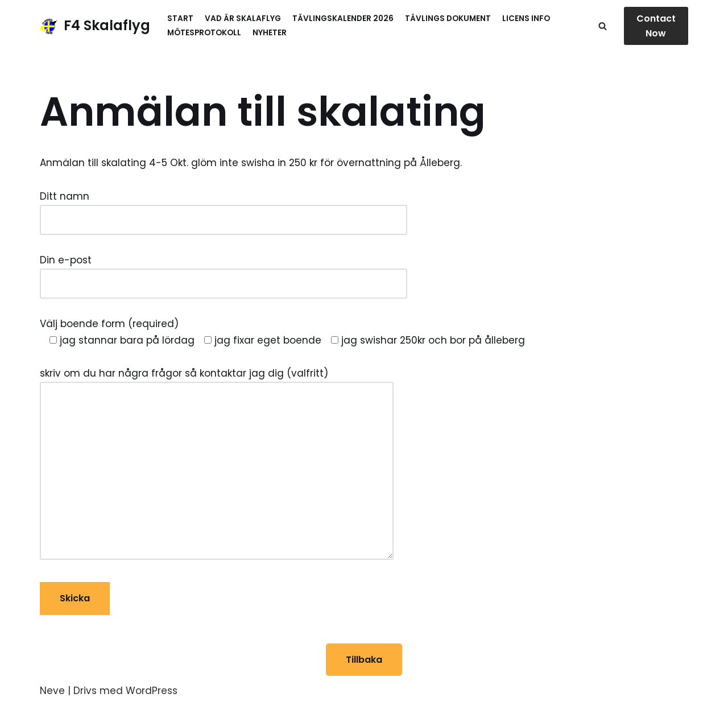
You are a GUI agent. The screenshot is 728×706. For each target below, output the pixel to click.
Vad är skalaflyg (243, 18)
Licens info (526, 18)
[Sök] (603, 26)
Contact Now (656, 26)
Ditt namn (224, 208)
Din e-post (224, 272)
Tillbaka (364, 660)
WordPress (152, 691)
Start (180, 18)
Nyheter (270, 33)
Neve (52, 691)
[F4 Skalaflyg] (95, 26)
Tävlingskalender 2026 (343, 18)
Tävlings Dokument (448, 18)
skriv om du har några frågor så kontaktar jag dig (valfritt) (217, 465)
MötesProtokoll (204, 33)
